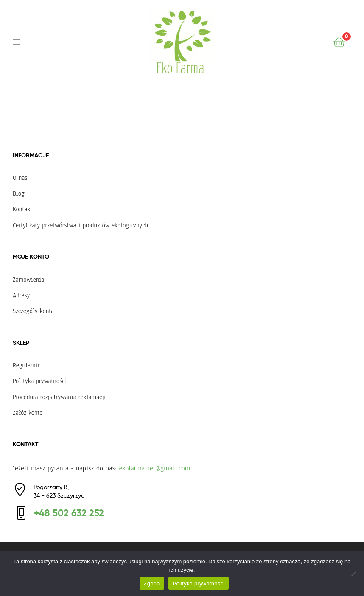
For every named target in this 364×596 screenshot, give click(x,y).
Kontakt (22, 209)
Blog (19, 193)
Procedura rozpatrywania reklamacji (59, 397)
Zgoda (152, 583)
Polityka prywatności (40, 381)
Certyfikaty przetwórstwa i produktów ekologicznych (80, 225)
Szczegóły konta (33, 311)
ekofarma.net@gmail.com (154, 468)
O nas (20, 178)
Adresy (21, 295)
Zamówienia (28, 280)
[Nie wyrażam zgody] (353, 574)
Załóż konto (28, 413)
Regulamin (27, 365)
